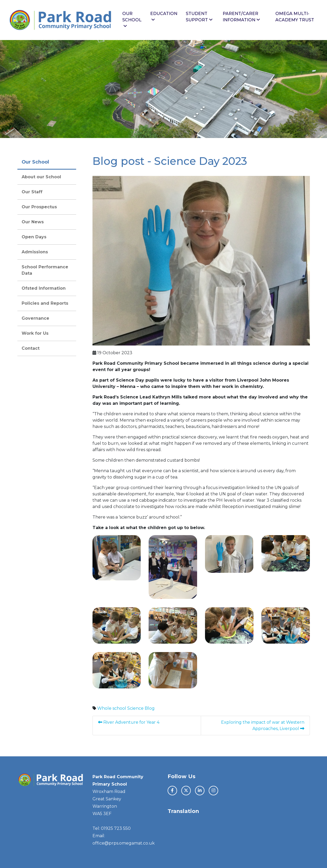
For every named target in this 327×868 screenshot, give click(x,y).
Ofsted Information (44, 288)
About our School (41, 177)
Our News (33, 222)
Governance (35, 318)
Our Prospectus (39, 207)
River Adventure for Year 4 (129, 722)
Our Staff (32, 192)
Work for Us (35, 333)
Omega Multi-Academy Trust (295, 17)
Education (164, 16)
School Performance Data (45, 270)
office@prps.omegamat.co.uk (124, 843)
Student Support (199, 17)
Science (135, 708)
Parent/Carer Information (241, 17)
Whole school (112, 708)
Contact (31, 348)
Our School (132, 20)
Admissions (35, 252)
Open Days (34, 237)
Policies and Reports (45, 303)
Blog (150, 708)
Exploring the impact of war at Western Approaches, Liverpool (263, 725)
